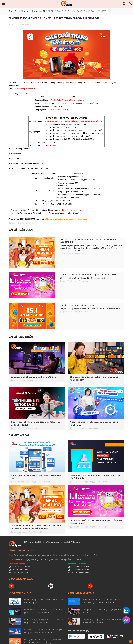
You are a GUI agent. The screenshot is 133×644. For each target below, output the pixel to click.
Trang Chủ (14, 11)
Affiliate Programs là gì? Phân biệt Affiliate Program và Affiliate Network (43, 621)
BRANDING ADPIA (21, 579)
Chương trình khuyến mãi (33, 11)
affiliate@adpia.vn (20, 573)
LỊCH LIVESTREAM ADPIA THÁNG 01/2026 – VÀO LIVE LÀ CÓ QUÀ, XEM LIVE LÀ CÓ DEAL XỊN (90, 241)
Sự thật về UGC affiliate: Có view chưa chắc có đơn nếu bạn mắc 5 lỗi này (44, 641)
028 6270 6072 (83, 570)
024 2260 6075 (85, 567)
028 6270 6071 (24, 570)
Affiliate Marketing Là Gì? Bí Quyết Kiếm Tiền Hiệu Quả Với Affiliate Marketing (102, 601)
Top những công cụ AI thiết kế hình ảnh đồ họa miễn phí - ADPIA (103, 621)
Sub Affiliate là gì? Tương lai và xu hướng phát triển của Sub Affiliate (43, 611)
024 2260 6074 (26, 567)
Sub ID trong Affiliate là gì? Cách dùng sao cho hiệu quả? (43, 601)
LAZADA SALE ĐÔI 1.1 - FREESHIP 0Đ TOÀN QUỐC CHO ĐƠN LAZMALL (88, 275)
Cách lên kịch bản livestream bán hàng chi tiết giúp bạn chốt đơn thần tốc (44, 631)
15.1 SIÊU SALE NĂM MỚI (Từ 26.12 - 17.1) (77, 305)
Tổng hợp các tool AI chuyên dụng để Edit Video (102, 611)
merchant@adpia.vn (80, 573)
